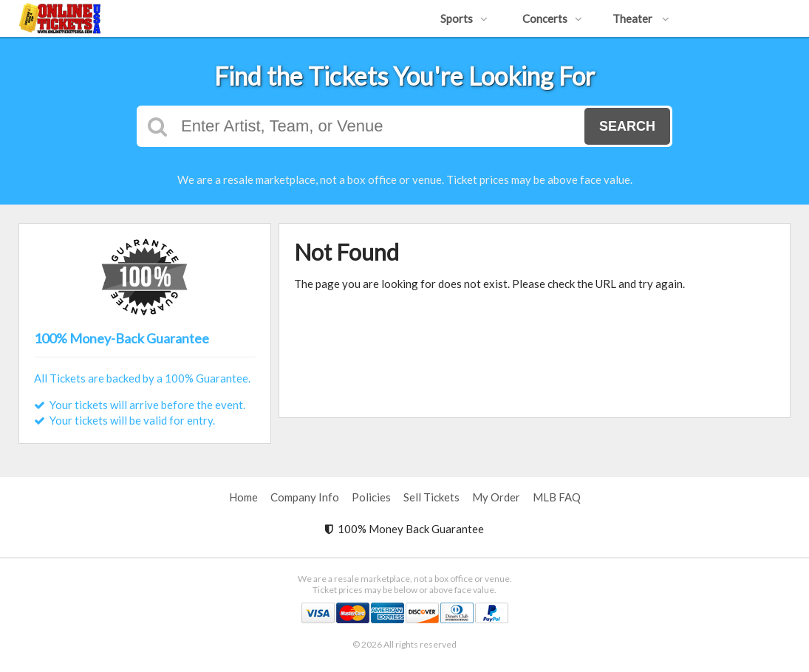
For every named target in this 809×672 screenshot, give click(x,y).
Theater (641, 18)
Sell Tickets (431, 497)
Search (627, 126)
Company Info (305, 497)
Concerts (552, 18)
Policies (371, 497)
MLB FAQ (557, 497)
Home (243, 497)
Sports (464, 18)
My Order (496, 497)
